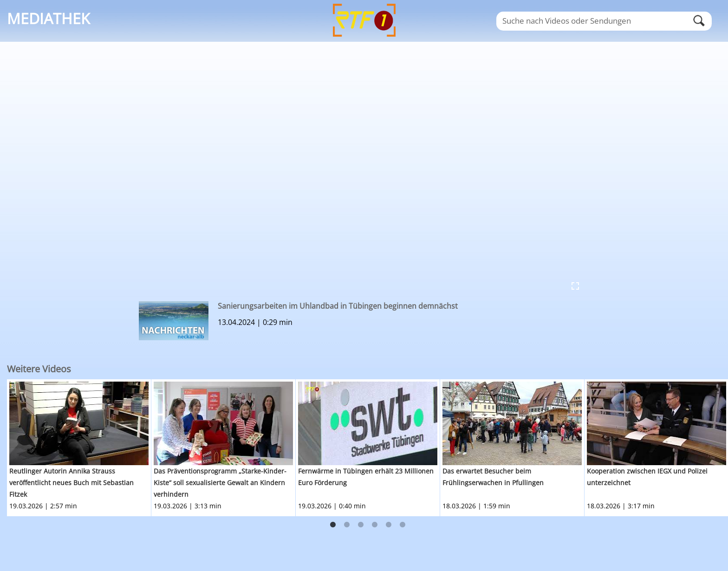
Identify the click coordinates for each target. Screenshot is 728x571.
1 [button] (333, 525)
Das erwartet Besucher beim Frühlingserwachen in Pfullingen (493, 477)
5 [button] (389, 525)
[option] (79, 448)
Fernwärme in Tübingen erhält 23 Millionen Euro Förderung (366, 477)
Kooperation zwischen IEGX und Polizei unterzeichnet (647, 477)
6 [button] (403, 525)
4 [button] (375, 525)
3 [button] (361, 525)
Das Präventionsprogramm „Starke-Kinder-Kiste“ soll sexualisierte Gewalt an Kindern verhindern (220, 483)
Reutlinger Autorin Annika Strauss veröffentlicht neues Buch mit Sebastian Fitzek (71, 483)
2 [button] (347, 525)
